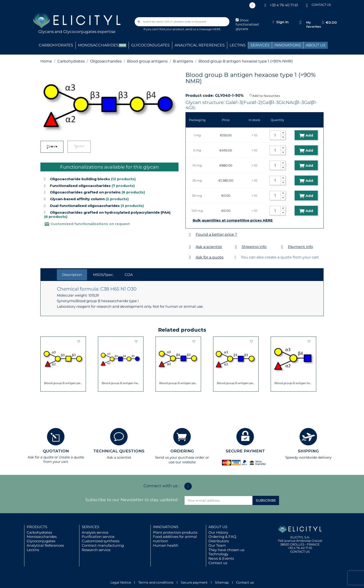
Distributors (219, 541)
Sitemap (222, 582)
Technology (218, 554)
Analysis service (95, 532)
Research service (96, 550)
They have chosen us (226, 550)
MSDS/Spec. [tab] (103, 275)
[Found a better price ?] (190, 235)
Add (306, 136)
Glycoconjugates (41, 541)
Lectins (33, 550)
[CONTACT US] (307, 5)
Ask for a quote (210, 257)
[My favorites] (300, 23)
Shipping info (254, 247)
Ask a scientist (209, 247)
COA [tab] (129, 275)
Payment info (300, 247)
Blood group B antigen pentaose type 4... (63, 383)
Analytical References (45, 545)
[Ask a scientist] (190, 247)
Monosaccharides (42, 537)
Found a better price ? (216, 234)
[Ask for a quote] (190, 257)
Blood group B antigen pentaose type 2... (178, 383)
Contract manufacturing (103, 545)
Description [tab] (72, 275)
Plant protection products (175, 532)
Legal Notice (121, 582)
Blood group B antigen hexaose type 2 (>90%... (121, 383)
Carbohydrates (39, 532)
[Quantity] (275, 135)
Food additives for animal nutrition (175, 539)
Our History (218, 532)
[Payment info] (282, 247)
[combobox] (182, 22)
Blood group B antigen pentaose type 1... (236, 383)
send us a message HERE (203, 29)
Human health (166, 545)
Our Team (217, 545)
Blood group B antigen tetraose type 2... (294, 383)
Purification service (98, 537)
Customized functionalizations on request (87, 224)
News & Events (221, 558)
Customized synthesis (101, 541)
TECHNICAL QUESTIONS (119, 451)
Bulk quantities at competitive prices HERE (233, 220)
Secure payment (194, 582)
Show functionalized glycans (247, 25)
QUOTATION (56, 451)
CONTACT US (321, 5)
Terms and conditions (156, 582)
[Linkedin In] (252, 5)
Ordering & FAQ (222, 537)
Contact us (218, 563)
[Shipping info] (236, 247)
